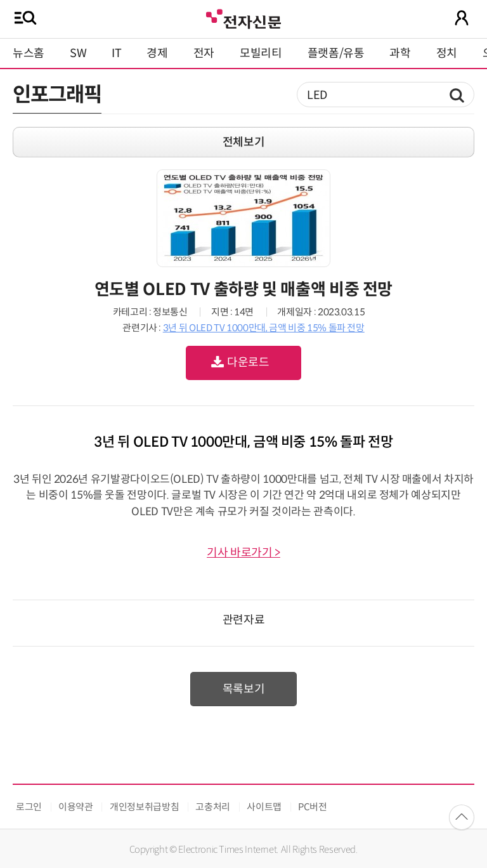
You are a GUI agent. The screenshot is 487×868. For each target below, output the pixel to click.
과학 (400, 53)
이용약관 (76, 807)
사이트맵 (264, 807)
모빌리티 (261, 53)
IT (116, 53)
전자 (204, 53)
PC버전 (313, 807)
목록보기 (244, 689)
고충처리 (213, 807)
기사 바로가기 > (243, 553)
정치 (447, 53)
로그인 (29, 807)
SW (78, 53)
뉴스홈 (29, 53)
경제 (157, 53)
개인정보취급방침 (144, 807)
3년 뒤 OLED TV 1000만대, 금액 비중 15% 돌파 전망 (264, 328)
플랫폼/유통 (336, 53)
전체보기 (244, 142)
